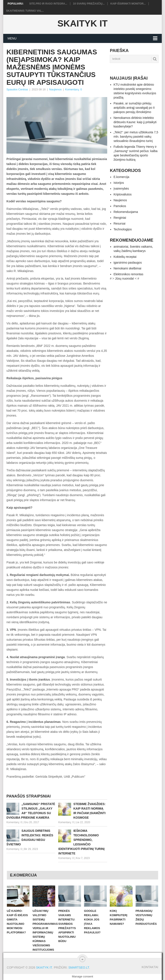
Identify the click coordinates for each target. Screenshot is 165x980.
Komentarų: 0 (73, 89)
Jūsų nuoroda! (125, 278)
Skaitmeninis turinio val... (25, 11)
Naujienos (55, 89)
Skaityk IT (82, 24)
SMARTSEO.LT (79, 967)
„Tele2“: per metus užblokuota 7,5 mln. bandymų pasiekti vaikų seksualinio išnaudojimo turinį (136, 137)
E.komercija (121, 177)
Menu (12, 38)
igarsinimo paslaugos (128, 263)
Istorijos (119, 183)
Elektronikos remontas (128, 274)
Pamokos (120, 206)
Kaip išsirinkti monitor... (128, 4)
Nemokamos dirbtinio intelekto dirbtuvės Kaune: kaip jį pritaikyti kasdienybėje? (135, 122)
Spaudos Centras (17, 89)
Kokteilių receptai (125, 257)
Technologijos (123, 229)
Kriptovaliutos (122, 194)
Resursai (119, 223)
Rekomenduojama (126, 212)
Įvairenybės (121, 189)
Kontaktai (150, 967)
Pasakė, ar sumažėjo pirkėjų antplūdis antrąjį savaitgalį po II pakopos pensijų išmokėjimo (134, 108)
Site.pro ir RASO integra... (48, 4)
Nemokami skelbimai (127, 268)
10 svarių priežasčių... (89, 4)
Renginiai (120, 218)
